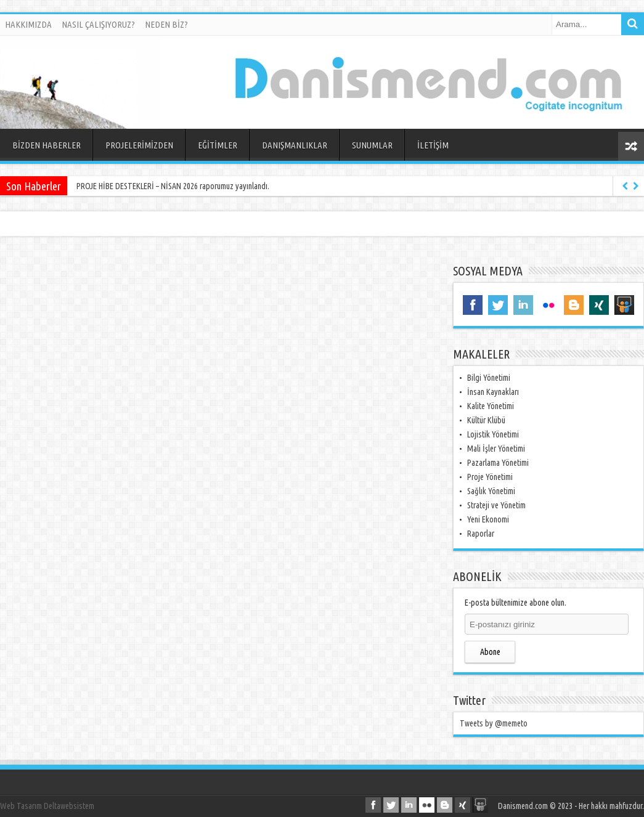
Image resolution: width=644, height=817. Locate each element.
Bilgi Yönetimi (489, 378)
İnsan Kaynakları (493, 392)
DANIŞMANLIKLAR (295, 145)
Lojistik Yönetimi (493, 434)
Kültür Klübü (486, 420)
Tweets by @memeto (494, 723)
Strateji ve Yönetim (496, 505)
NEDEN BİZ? (166, 24)
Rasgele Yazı (631, 146)
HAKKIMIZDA (28, 24)
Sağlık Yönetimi (491, 491)
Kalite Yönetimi (491, 406)
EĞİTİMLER (218, 145)
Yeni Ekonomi (488, 519)
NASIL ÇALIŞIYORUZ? (98, 24)
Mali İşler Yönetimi (496, 449)
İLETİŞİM (433, 145)
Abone (490, 652)
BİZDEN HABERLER (47, 145)
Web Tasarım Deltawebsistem (47, 806)
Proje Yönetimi (490, 477)
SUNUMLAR (372, 145)
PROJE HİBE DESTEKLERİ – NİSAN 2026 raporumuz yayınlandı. (173, 186)
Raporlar (481, 534)
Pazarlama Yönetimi (498, 463)
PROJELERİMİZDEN (139, 145)
